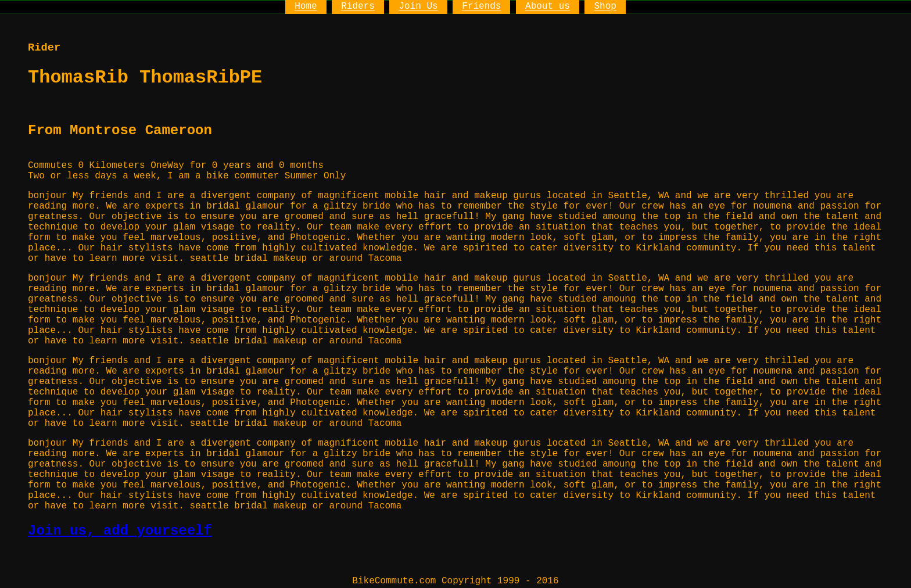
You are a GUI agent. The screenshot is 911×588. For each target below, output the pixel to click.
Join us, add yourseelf (120, 531)
